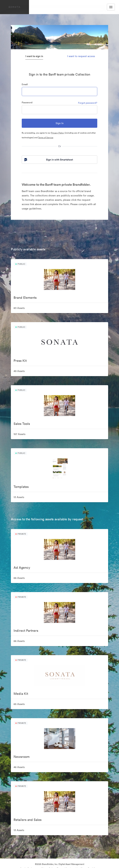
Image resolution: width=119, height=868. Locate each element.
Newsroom (22, 757)
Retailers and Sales (28, 820)
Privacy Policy (58, 133)
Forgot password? (88, 103)
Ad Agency (22, 568)
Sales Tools (22, 424)
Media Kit (21, 694)
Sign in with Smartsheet (48, 160)
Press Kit (20, 361)
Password (27, 102)
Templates (21, 487)
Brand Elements (25, 298)
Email (25, 84)
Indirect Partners (26, 631)
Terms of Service (46, 138)
